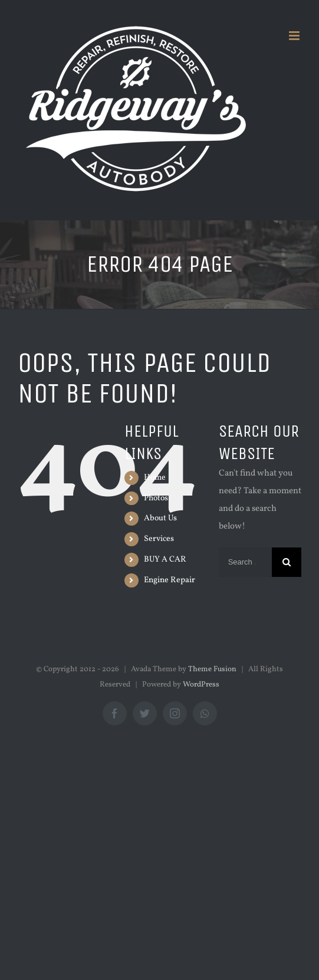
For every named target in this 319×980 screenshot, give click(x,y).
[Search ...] (245, 562)
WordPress (201, 685)
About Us (160, 518)
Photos (156, 498)
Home (155, 478)
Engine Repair (170, 580)
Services (159, 539)
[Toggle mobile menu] (295, 36)
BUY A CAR (165, 560)
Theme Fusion (212, 669)
